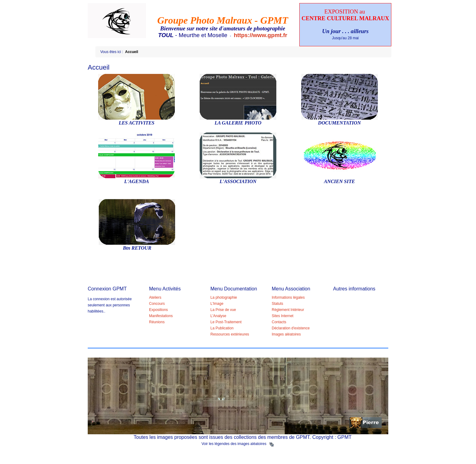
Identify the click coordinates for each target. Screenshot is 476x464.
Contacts (279, 322)
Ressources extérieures (230, 334)
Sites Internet (283, 316)
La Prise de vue (223, 310)
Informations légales (288, 297)
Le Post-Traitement (226, 322)
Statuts (277, 304)
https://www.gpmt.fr (260, 35)
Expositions (158, 310)
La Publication (222, 328)
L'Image (217, 304)
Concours (157, 304)
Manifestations (161, 316)
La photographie (224, 297)
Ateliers (155, 297)
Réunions (157, 322)
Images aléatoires (286, 334)
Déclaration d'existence (291, 328)
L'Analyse (218, 316)
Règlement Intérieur (288, 310)
